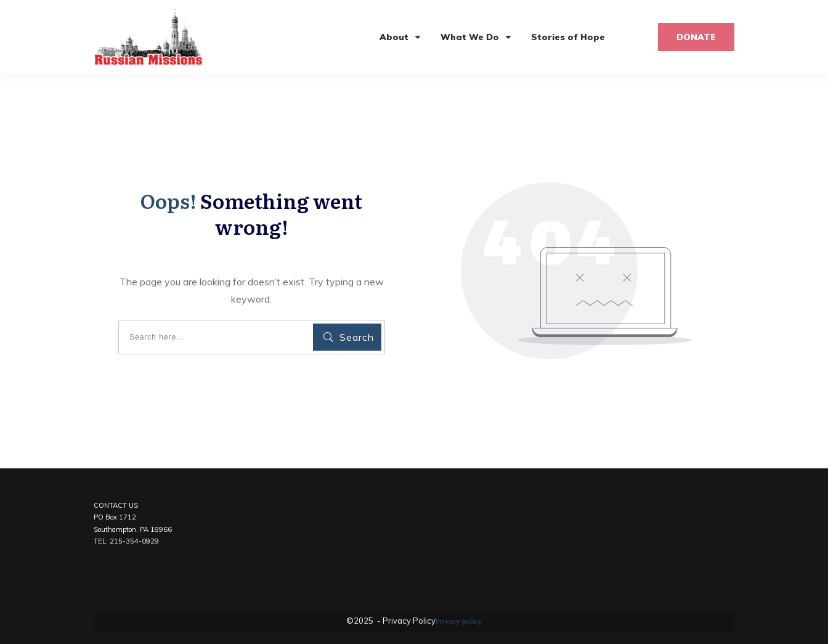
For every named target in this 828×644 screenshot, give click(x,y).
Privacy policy (459, 621)
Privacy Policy (408, 621)
